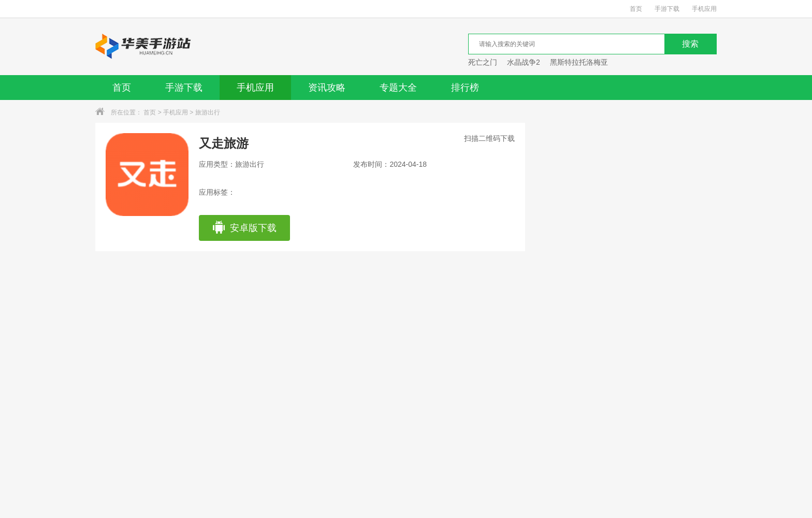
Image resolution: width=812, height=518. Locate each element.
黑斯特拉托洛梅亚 (579, 62)
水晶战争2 (524, 62)
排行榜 (465, 88)
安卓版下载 (244, 228)
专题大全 (398, 88)
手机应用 (704, 9)
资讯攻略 (327, 88)
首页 (636, 9)
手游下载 (667, 9)
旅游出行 (208, 112)
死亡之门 (483, 62)
